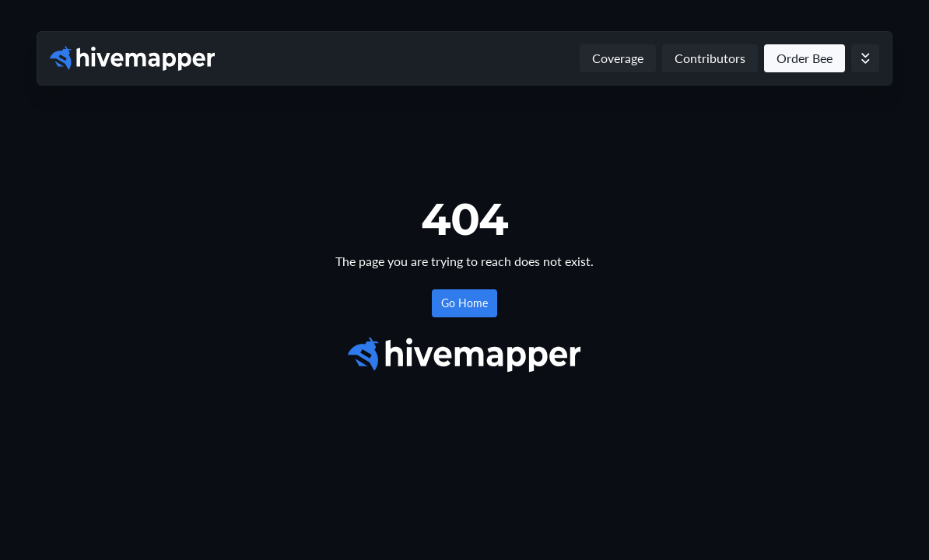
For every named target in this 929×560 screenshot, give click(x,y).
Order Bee (805, 58)
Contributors (710, 58)
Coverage (618, 58)
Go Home (464, 303)
